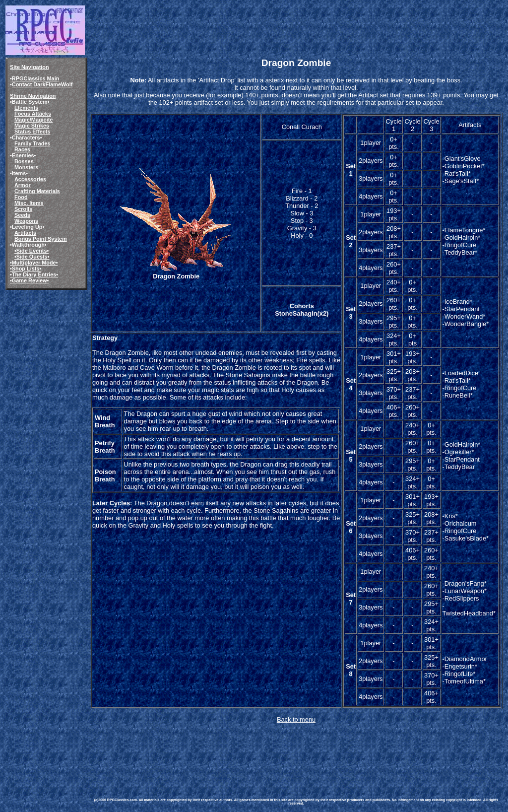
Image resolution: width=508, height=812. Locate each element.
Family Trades (32, 143)
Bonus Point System (41, 239)
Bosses (24, 161)
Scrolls (23, 209)
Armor (23, 185)
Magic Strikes (32, 126)
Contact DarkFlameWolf (42, 84)
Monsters (26, 167)
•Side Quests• (32, 257)
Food (21, 197)
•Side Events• (32, 251)
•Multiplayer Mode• (34, 263)
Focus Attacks (33, 114)
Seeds (22, 215)
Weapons (26, 221)
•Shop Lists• (26, 269)
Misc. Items (29, 203)
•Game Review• (29, 280)
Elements (26, 108)
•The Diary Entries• (34, 274)
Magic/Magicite (33, 120)
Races (22, 149)
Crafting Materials (37, 191)
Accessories (30, 179)
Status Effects (32, 132)
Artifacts (25, 233)
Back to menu (296, 719)
